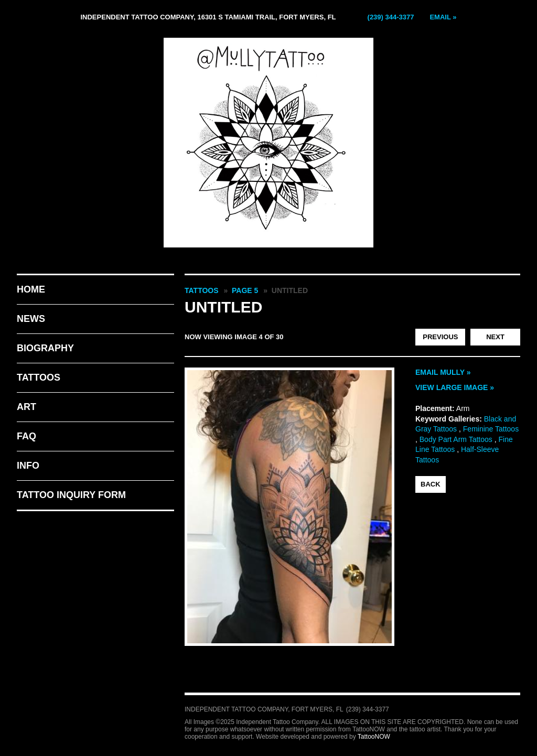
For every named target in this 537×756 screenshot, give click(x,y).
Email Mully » (443, 372)
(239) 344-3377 (391, 17)
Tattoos (39, 377)
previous (440, 337)
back (431, 484)
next (495, 337)
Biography (45, 348)
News (31, 319)
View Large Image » (455, 387)
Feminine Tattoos (491, 429)
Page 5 (245, 290)
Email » (443, 17)
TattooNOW (374, 737)
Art (26, 407)
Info (28, 466)
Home (31, 289)
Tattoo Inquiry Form (71, 495)
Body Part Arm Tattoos (456, 439)
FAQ (26, 436)
